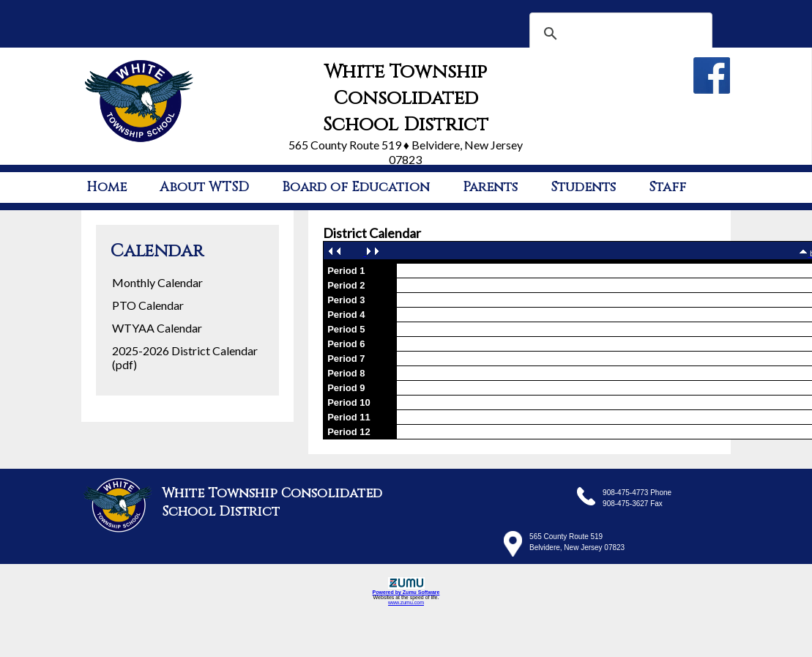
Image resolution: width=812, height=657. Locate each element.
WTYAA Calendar (157, 328)
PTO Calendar (148, 305)
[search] (619, 34)
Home (107, 187)
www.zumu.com (406, 602)
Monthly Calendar (157, 282)
